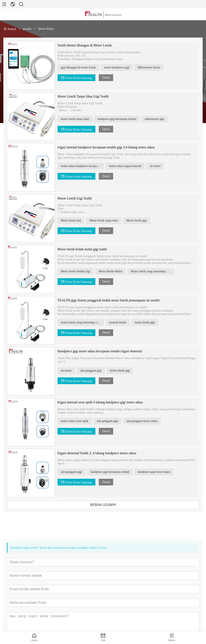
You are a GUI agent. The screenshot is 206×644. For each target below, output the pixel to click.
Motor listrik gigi (142, 220)
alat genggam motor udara (148, 421)
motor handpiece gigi (123, 67)
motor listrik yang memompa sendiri (88, 322)
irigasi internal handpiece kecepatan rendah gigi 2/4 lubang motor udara (112, 147)
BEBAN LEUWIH (109, 505)
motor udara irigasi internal (131, 166)
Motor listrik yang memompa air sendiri (158, 271)
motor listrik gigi (150, 322)
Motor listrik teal (77, 220)
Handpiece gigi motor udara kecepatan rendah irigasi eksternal (106, 351)
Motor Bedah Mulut (116, 271)
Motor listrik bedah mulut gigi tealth (88, 249)
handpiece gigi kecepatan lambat (123, 119)
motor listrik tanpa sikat (81, 119)
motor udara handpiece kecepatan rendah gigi (88, 166)
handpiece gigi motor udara (160, 472)
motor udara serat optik (80, 421)
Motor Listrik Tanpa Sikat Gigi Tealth (89, 96)
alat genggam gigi (97, 371)
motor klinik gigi (126, 371)
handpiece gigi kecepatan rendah (116, 472)
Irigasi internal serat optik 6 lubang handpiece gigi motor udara (106, 402)
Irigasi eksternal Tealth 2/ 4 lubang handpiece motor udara (103, 453)
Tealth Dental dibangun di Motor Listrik (90, 45)
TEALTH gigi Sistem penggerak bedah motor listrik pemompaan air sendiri (114, 300)
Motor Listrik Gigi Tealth (80, 198)
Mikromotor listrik (155, 67)
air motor (161, 166)
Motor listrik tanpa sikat (109, 220)
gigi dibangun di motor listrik (84, 67)
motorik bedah (123, 322)
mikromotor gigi (160, 119)
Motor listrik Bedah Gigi (81, 271)
